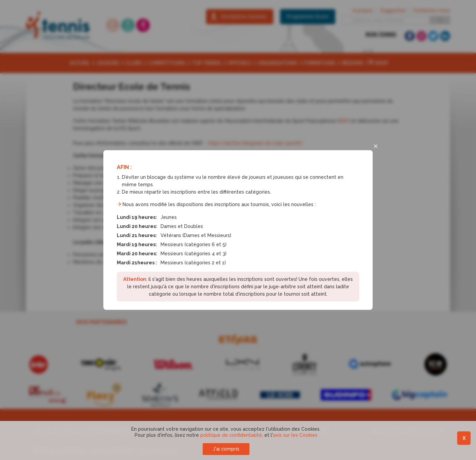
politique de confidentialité (231, 435)
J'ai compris (226, 449)
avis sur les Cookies (295, 435)
